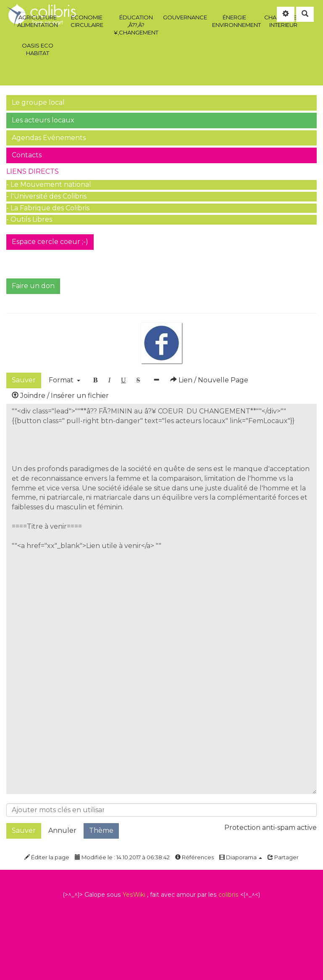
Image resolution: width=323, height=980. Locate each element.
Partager (283, 857)
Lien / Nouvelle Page (209, 380)
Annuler (62, 830)
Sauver (24, 380)
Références (194, 857)
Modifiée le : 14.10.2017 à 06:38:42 (122, 857)
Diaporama (241, 857)
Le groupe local (38, 102)
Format (64, 380)
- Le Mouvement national (49, 184)
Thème (101, 830)
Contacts (27, 155)
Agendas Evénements (49, 138)
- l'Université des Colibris (46, 196)
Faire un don (33, 286)
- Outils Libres (29, 219)
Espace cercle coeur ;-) (50, 242)
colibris (228, 895)
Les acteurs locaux (43, 120)
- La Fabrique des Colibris (48, 208)
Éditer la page (47, 857)
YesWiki (134, 895)
